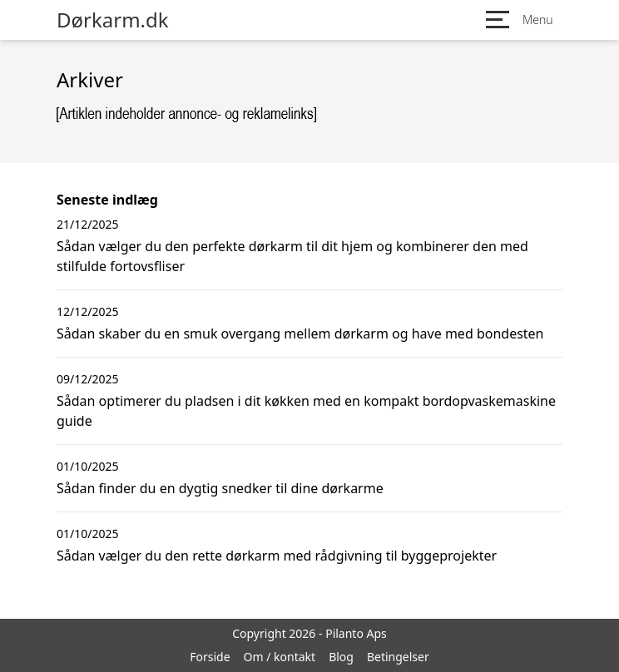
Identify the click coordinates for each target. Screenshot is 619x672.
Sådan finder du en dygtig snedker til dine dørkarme (220, 488)
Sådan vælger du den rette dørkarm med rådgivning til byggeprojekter (277, 556)
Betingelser (398, 657)
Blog (341, 657)
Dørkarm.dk (113, 20)
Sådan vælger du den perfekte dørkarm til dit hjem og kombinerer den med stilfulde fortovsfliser (292, 256)
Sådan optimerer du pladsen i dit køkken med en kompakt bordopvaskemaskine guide (306, 411)
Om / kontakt (280, 657)
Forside (210, 657)
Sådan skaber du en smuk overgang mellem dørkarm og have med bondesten (300, 334)
